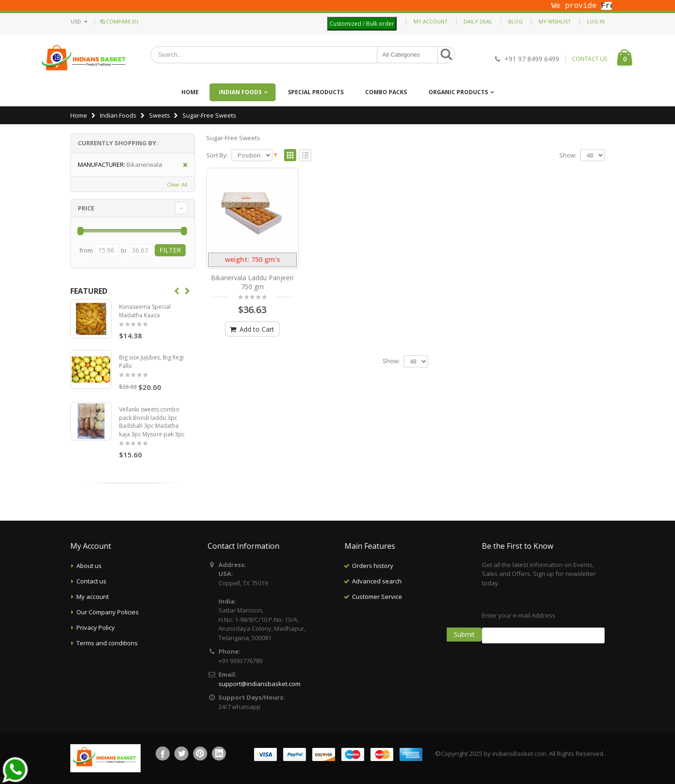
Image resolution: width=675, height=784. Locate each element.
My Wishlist (555, 21)
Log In (596, 21)
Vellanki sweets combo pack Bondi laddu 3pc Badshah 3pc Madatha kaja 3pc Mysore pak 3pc (152, 422)
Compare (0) (118, 21)
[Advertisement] (406, 651)
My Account (431, 21)
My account (93, 597)
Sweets (160, 115)
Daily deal (478, 21)
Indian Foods (240, 92)
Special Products (316, 92)
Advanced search (377, 581)
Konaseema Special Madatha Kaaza (145, 311)
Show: (568, 155)
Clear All (177, 184)
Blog (515, 21)
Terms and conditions (107, 643)
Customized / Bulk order (362, 24)
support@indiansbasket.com (259, 684)
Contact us (91, 581)
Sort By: (217, 155)
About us (89, 566)
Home (79, 115)
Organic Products (458, 92)
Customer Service (377, 597)
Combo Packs (386, 92)
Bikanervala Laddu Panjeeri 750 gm (252, 282)
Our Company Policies (108, 612)
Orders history (373, 566)
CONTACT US (589, 59)
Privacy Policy (96, 627)
